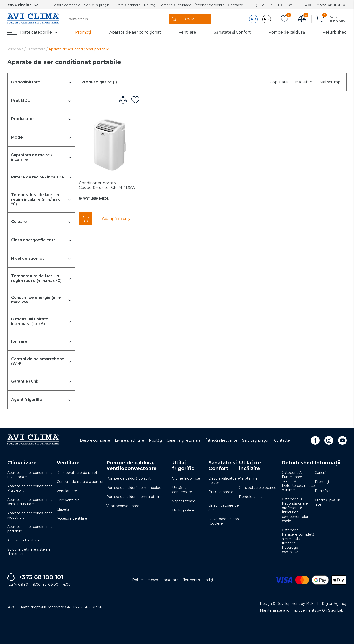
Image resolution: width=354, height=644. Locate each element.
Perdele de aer (251, 497)
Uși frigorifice (183, 510)
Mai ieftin (304, 82)
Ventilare (187, 32)
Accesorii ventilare (72, 518)
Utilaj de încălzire (250, 466)
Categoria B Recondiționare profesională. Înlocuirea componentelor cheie (295, 510)
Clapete (63, 509)
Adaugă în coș (116, 219)
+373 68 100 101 (332, 5)
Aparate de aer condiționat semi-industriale (30, 502)
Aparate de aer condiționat (135, 32)
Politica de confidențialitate (155, 580)
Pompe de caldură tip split (128, 478)
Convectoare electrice (258, 488)
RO (254, 19)
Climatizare (22, 463)
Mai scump (330, 82)
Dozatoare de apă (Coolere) (224, 521)
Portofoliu (323, 491)
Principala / (17, 49)
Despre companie (66, 5)
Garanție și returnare (175, 5)
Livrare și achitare (127, 5)
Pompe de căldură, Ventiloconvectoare (131, 466)
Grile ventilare (68, 500)
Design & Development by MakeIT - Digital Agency (303, 604)
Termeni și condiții (198, 580)
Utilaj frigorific (183, 466)
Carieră (321, 473)
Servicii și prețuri (97, 5)
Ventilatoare (67, 491)
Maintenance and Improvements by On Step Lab (302, 610)
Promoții (83, 32)
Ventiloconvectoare (123, 506)
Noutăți (150, 5)
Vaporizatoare (184, 501)
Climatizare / (38, 49)
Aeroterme (248, 478)
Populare (279, 82)
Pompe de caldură (287, 32)
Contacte (236, 5)
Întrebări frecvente (210, 5)
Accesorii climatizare (24, 540)
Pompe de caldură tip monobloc (134, 488)
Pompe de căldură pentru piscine (134, 497)
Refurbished (335, 32)
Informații (328, 463)
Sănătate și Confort (232, 32)
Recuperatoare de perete (78, 473)
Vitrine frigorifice (186, 478)
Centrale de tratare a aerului (80, 482)
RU (267, 19)
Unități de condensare (182, 490)
